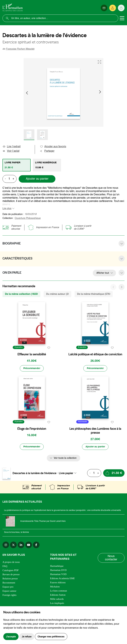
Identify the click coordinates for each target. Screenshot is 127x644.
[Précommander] (32, 368)
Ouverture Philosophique (28, 218)
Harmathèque (57, 566)
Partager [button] (47, 151)
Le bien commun (59, 591)
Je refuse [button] (27, 637)
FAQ (5, 566)
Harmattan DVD (58, 570)
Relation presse (10, 579)
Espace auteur (9, 591)
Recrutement (9, 583)
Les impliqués (57, 603)
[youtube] (29, 545)
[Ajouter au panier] (95, 447)
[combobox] (69, 473)
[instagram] (6, 545)
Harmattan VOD (58, 574)
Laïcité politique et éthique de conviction (95, 354)
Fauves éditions (58, 582)
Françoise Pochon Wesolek (20, 49)
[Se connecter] (113, 8)
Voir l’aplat (11, 151)
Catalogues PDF (11, 570)
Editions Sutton (58, 595)
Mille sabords (57, 599)
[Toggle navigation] (122, 18)
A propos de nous (11, 562)
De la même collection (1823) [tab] (21, 294)
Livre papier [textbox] (66, 473)
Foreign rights (10, 595)
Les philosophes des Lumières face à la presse (95, 431)
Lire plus (7, 209)
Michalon (55, 587)
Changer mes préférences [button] (51, 637)
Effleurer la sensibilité (32, 354)
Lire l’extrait (11, 147)
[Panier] (121, 8)
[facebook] (36, 545)
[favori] (49, 348)
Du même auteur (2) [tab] (57, 294)
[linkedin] (21, 545)
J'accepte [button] (11, 637)
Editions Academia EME (62, 578)
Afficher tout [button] (103, 273)
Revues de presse (11, 574)
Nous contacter (111, 558)
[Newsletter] (104, 8)
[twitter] (13, 545)
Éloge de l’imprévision (32, 429)
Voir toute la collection (65, 458)
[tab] (17, 165)
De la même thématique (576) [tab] (94, 294)
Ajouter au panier (37, 179)
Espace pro (8, 587)
